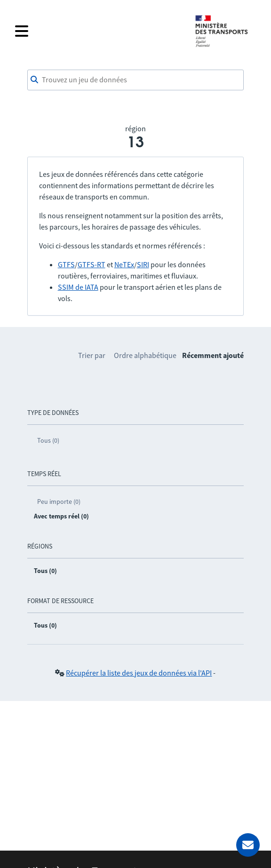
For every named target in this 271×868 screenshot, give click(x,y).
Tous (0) (48, 440)
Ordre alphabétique (145, 355)
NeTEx (124, 264)
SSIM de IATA (78, 287)
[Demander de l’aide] (248, 845)
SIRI (143, 264)
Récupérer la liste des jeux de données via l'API (139, 673)
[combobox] (136, 80)
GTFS (66, 264)
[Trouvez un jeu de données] (136, 80)
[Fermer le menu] (99, 31)
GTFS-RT (92, 264)
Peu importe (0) (59, 502)
